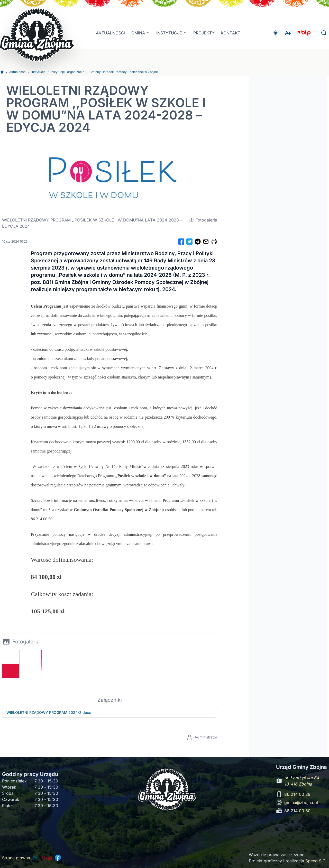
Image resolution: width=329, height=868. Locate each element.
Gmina (141, 33)
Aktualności (111, 33)
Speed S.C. (316, 861)
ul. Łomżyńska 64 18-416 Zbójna (302, 781)
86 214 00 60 (297, 811)
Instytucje (38, 72)
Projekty (204, 33)
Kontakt (231, 33)
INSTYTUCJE (172, 33)
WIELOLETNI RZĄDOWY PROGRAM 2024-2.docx (49, 712)
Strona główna (16, 858)
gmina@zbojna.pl (301, 802)
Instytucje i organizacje (67, 72)
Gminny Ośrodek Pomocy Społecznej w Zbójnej (124, 72)
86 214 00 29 (297, 794)
